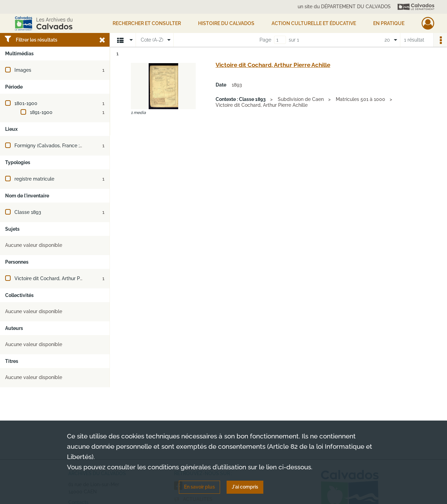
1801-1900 (26, 103)
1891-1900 (41, 112)
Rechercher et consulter (147, 23)
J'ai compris (245, 487)
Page (265, 40)
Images (23, 70)
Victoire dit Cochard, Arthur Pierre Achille (60, 278)
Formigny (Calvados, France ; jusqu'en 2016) (63, 146)
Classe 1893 (28, 212)
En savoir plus (199, 487)
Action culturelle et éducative (314, 23)
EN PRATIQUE (389, 23)
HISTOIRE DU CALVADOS (226, 23)
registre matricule (34, 179)
